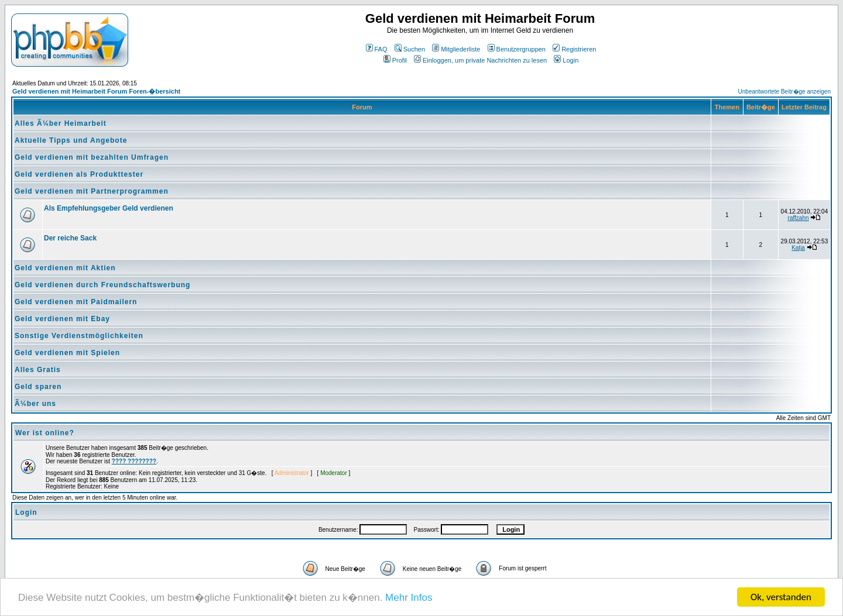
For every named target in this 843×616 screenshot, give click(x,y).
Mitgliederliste (456, 49)
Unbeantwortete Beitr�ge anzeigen (784, 92)
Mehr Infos (409, 598)
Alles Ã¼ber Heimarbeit (61, 123)
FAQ (377, 49)
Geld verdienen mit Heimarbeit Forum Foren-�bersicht (96, 91)
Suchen (410, 49)
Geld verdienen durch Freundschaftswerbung (102, 285)
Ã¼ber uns (35, 404)
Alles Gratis (38, 370)
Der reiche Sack (70, 238)
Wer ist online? (45, 433)
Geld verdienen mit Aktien (65, 268)
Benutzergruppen (517, 49)
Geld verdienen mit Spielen (67, 353)
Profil (395, 60)
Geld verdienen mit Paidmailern (76, 302)
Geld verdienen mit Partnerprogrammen (92, 191)
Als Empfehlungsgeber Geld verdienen (109, 208)
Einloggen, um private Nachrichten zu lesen (480, 60)
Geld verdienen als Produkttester (79, 174)
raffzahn (799, 218)
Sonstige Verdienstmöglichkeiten (79, 336)
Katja (798, 248)
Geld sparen (38, 387)
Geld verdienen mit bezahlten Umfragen (92, 157)
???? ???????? (134, 461)
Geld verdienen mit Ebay (62, 319)
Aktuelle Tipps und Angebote (71, 140)
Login (566, 60)
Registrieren (574, 49)
